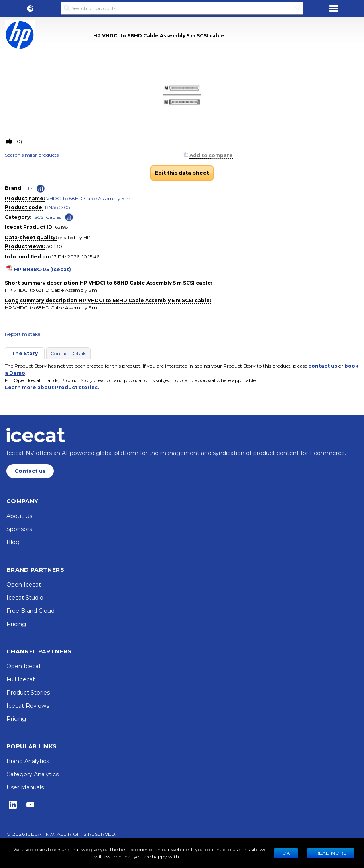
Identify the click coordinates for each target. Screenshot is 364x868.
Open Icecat (24, 585)
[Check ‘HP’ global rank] (41, 189)
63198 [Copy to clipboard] (62, 227)
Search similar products (32, 155)
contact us (323, 366)
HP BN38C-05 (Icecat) (42, 269)
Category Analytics (32, 774)
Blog (13, 542)
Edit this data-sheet (182, 173)
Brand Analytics (28, 761)
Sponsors (19, 529)
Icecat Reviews (28, 706)
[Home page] (36, 435)
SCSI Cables (48, 217)
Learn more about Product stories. (52, 387)
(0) (18, 141)
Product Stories (28, 693)
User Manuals (25, 787)
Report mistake (23, 334)
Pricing (16, 624)
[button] (30, 8)
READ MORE (331, 853)
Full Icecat (21, 679)
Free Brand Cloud (30, 611)
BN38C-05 (57, 207)
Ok (286, 853)
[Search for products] (182, 8)
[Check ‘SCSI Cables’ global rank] (69, 217)
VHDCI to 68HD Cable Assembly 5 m (88, 198)
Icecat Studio (25, 598)
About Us (19, 516)
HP (29, 188)
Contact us (30, 471)
